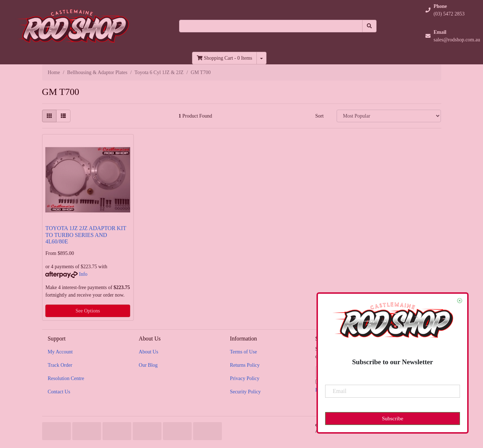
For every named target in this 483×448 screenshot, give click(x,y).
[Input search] (271, 26)
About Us (149, 352)
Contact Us (59, 392)
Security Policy (245, 392)
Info (83, 274)
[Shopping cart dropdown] (261, 58)
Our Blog (148, 365)
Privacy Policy (245, 378)
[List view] (63, 116)
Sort (319, 116)
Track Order (60, 365)
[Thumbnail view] (49, 116)
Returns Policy (245, 365)
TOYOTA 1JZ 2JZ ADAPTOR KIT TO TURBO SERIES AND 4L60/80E (86, 235)
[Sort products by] (389, 116)
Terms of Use (243, 352)
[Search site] (369, 26)
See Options (88, 311)
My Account (60, 352)
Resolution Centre (66, 378)
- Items (224, 58)
